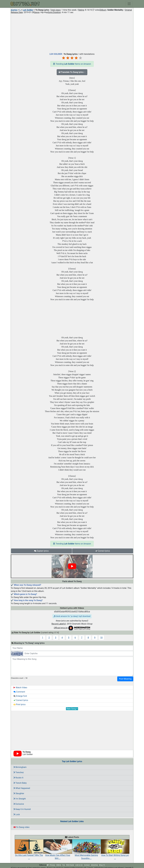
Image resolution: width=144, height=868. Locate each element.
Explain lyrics (41, 551)
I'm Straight (20, 799)
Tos (64, 865)
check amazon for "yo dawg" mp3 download (72, 616)
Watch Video (20, 688)
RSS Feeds (70, 865)
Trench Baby (20, 783)
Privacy (52, 865)
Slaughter (19, 793)
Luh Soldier (28, 10)
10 (101, 638)
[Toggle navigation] (129, 4)
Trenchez (19, 772)
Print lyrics (20, 704)
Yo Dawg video (22, 827)
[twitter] (48, 865)
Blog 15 (102, 865)
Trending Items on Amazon (72, 64)
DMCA (59, 865)
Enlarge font (20, 696)
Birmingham (20, 767)
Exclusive (19, 804)
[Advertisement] (72, 33)
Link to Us (79, 865)
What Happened (22, 788)
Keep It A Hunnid (22, 809)
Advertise (94, 865)
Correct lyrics (103, 551)
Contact (87, 865)
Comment (19, 692)
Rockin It (18, 778)
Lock (17, 814)
